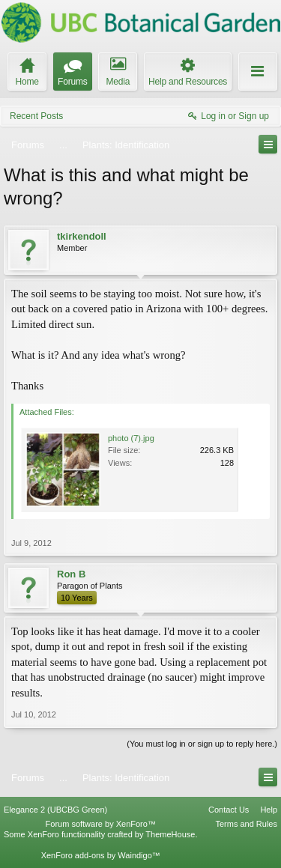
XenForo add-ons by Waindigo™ (101, 855)
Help (269, 810)
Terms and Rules (246, 824)
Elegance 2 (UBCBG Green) (55, 810)
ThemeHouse (170, 834)
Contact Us (229, 810)
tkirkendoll (82, 236)
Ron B (71, 574)
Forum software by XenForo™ (101, 824)
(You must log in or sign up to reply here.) (202, 744)
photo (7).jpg (131, 438)
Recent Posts (36, 116)
